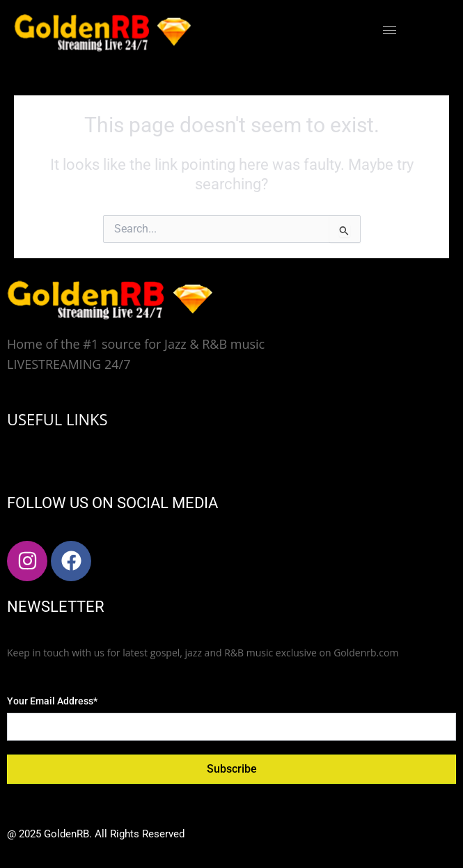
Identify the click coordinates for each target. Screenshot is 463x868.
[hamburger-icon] (390, 30)
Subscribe (232, 769)
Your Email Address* (52, 701)
